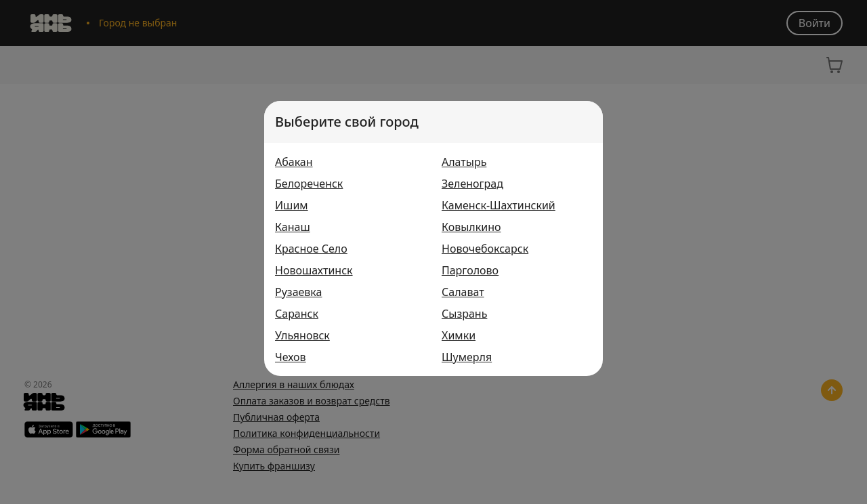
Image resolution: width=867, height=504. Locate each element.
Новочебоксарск (485, 249)
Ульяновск (302, 335)
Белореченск (309, 184)
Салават (463, 292)
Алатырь (464, 162)
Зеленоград (472, 184)
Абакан (294, 162)
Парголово (470, 270)
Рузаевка (298, 292)
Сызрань (464, 314)
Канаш (293, 227)
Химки (459, 335)
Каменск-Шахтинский (499, 205)
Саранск (297, 314)
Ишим (292, 205)
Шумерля (467, 357)
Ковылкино (471, 227)
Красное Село (311, 249)
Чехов (291, 357)
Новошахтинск (314, 270)
